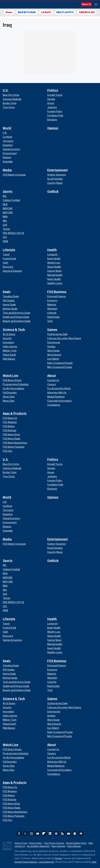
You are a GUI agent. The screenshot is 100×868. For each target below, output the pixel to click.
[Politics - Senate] (51, 99)
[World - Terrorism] (8, 141)
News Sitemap (58, 846)
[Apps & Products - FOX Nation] (9, 426)
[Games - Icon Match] (53, 359)
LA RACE (46, 12)
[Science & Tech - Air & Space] (9, 334)
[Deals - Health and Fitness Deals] (16, 317)
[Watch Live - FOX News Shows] (12, 380)
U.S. (6, 90)
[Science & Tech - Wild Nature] (9, 359)
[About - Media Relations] (56, 397)
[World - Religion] (7, 157)
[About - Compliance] (54, 405)
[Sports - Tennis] (6, 229)
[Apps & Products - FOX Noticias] (10, 430)
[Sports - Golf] (5, 225)
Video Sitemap (74, 846)
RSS (62, 834)
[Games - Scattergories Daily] (57, 334)
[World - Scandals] (8, 162)
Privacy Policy (36, 843)
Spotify (75, 834)
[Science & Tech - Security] (7, 338)
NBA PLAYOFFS (65, 12)
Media (7, 170)
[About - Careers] (52, 384)
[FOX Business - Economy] (52, 301)
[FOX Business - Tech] (50, 321)
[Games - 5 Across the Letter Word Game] (64, 338)
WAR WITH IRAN (27, 12)
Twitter (25, 834)
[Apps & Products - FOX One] (7, 451)
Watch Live (10, 376)
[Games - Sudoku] (51, 347)
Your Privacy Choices (54, 843)
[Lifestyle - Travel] (6, 254)
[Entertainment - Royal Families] (55, 179)
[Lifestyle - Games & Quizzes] (12, 271)
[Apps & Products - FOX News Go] (10, 418)
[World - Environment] (10, 153)
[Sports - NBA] (5, 217)
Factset (58, 858)
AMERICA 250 (87, 12)
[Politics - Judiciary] (52, 107)
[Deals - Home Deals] (9, 305)
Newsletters (69, 834)
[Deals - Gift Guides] (9, 301)
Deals (7, 292)
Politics (53, 90)
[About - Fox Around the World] (59, 388)
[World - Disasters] (8, 145)
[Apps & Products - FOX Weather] (10, 422)
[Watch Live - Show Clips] (9, 397)
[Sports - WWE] (5, 241)
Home (9, 12)
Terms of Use (21, 843)
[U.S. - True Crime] (9, 107)
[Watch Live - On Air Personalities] (13, 388)
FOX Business (57, 292)
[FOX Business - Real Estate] (53, 317)
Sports (8, 191)
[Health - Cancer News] (54, 271)
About (52, 376)
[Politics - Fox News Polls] (55, 116)
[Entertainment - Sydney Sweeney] (57, 175)
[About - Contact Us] (53, 380)
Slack (56, 834)
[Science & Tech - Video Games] (10, 347)
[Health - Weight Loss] (54, 263)
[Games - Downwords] (54, 342)
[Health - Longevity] (52, 254)
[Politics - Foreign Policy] (55, 111)
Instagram (31, 834)
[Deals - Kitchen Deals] (10, 309)
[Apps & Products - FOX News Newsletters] (15, 443)
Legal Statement (46, 862)
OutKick (53, 191)
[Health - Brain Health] (54, 259)
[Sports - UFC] (5, 237)
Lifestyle (9, 250)
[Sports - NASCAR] (8, 208)
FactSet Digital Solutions (26, 862)
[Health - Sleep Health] (54, 267)
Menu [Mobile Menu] (96, 4)
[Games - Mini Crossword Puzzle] (60, 367)
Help (91, 843)
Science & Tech (14, 330)
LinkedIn (50, 834)
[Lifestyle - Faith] (5, 263)
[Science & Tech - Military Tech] (10, 351)
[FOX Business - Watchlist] (52, 309)
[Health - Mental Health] (55, 275)
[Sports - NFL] (5, 196)
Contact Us (20, 846)
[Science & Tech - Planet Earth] (9, 355)
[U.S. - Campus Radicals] (12, 99)
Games (52, 330)
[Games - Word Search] (54, 355)
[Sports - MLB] (5, 204)
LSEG (94, 862)
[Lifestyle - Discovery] (8, 267)
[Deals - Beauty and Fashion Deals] (17, 321)
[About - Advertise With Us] (57, 393)
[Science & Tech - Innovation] (8, 342)
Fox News (12, 5)
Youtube (38, 834)
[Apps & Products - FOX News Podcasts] (14, 447)
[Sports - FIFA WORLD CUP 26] (13, 233)
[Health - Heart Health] (54, 279)
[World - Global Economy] (11, 149)
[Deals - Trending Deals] (11, 296)
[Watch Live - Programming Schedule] (16, 384)
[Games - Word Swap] (53, 351)
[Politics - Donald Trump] (55, 95)
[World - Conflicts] (7, 137)
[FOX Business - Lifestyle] (52, 313)
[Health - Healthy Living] (55, 283)
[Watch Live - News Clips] (9, 401)
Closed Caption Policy (76, 843)
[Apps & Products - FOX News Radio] (12, 439)
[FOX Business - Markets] (52, 305)
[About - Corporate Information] (59, 401)
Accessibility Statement (38, 846)
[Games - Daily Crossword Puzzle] (60, 363)
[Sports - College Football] (11, 200)
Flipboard (44, 834)
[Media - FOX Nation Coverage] (14, 175)
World (7, 128)
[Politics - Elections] (52, 120)
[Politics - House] (51, 103)
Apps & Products (15, 413)
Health (52, 250)
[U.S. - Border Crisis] (10, 103)
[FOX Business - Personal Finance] (57, 296)
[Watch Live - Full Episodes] (10, 393)
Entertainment (57, 170)
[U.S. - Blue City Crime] (11, 95)
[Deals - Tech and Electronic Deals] (17, 313)
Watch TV (86, 4)
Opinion (53, 128)
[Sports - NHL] (5, 221)
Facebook (19, 834)
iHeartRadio (81, 834)
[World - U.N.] (5, 133)
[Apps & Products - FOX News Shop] (11, 435)
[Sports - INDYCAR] (8, 213)
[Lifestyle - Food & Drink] (9, 259)
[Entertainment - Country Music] (55, 183)
